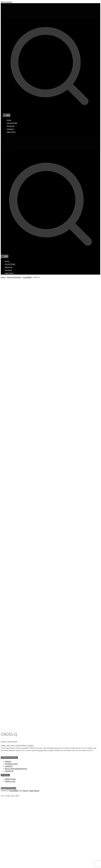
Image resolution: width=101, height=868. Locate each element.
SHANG (7, 867)
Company (10, 129)
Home (9, 120)
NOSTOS (7, 860)
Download (10, 126)
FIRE (6, 851)
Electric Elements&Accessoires (16, 333)
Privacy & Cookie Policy (58, 798)
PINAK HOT (8, 864)
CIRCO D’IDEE (8, 842)
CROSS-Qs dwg (10, 343)
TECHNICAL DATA (11, 328)
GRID (6, 856)
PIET (6, 862)
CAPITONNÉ (8, 840)
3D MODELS (5, 339)
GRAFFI (7, 853)
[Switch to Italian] (16, 142)
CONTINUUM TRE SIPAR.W (12, 844)
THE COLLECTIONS (14, 277)
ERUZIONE (8, 847)
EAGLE (7, 846)
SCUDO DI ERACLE (10, 865)
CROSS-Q (8, 325)
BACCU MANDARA (10, 839)
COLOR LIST (9, 335)
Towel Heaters (34, 355)
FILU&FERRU (8, 849)
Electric (25, 355)
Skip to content (6, 2)
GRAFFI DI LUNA (9, 855)
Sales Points (11, 132)
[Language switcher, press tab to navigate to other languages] (12, 138)
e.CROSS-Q (9, 330)
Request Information (8, 352)
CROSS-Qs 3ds (10, 345)
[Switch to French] (16, 146)
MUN (6, 858)
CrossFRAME (27, 277)
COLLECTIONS (12, 123)
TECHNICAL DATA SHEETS (9, 321)
